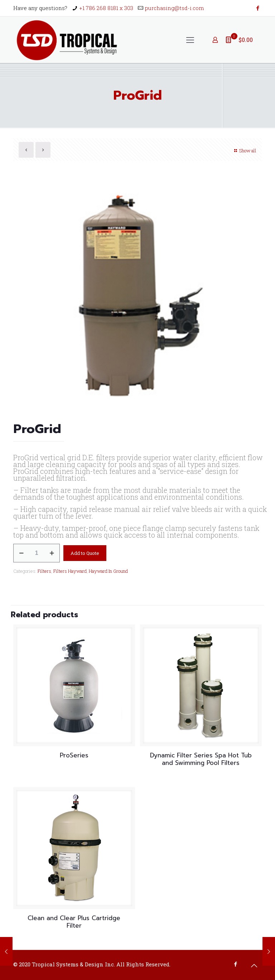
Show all (244, 151)
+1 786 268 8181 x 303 (106, 8)
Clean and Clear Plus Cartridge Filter (74, 922)
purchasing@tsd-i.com (175, 8)
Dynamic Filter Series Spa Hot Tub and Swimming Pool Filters (201, 759)
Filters (44, 571)
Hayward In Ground (108, 571)
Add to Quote (85, 553)
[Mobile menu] (190, 40)
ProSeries (74, 755)
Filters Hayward (70, 571)
